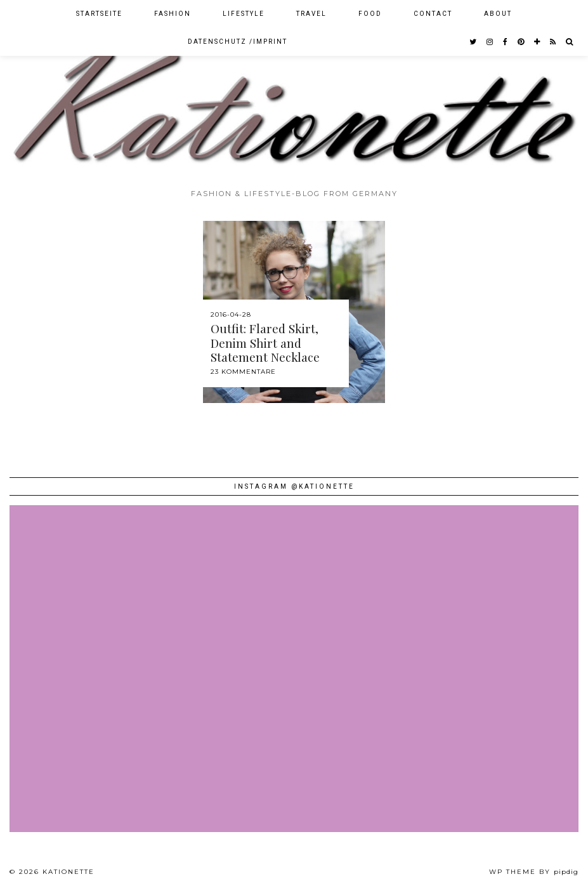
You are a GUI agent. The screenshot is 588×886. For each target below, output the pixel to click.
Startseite (99, 14)
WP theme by (534, 872)
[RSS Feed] (553, 42)
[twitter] (474, 42)
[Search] (570, 42)
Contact (433, 14)
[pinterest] (521, 42)
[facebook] (506, 42)
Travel (311, 14)
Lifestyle (244, 14)
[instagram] (490, 42)
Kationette (69, 872)
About (498, 14)
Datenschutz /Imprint (238, 42)
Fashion (173, 14)
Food (370, 14)
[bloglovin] (538, 42)
